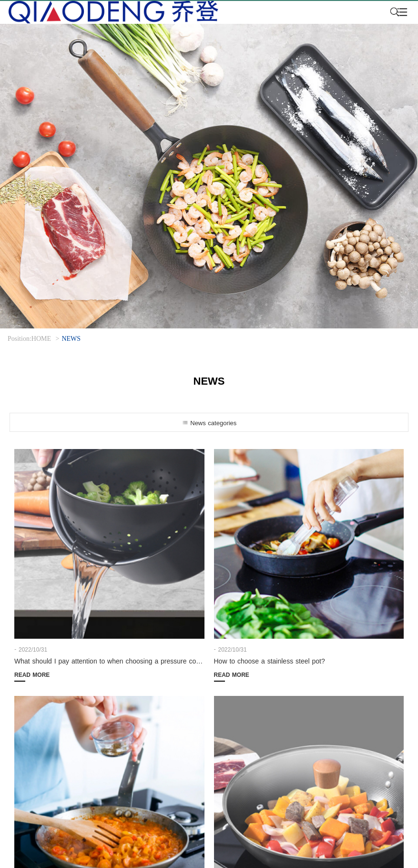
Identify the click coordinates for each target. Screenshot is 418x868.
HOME (41, 339)
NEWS (71, 339)
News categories (209, 423)
